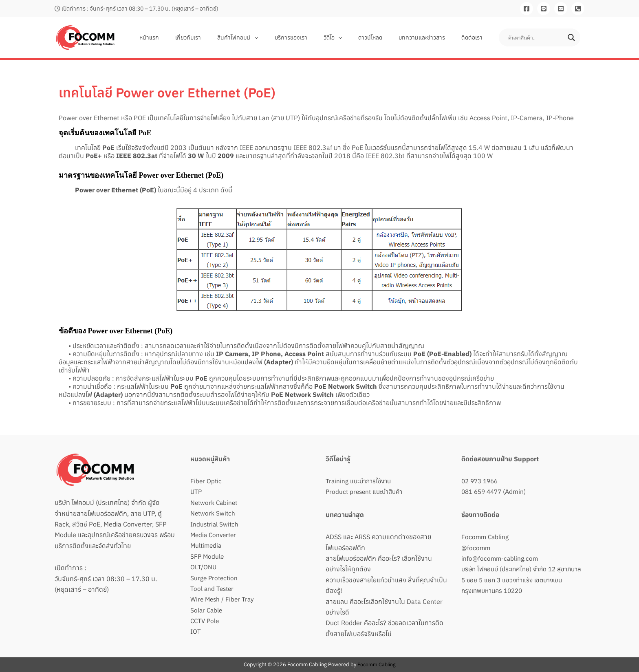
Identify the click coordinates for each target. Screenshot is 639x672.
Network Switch (213, 513)
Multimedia (207, 545)
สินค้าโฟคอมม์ (264, 37)
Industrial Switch (215, 524)
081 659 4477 (483, 491)
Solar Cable (207, 610)
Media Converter (215, 535)
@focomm (476, 548)
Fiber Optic (206, 481)
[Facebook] (527, 9)
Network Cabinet (215, 502)
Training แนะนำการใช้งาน (360, 481)
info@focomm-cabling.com (500, 558)
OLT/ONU (204, 567)
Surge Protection (215, 578)
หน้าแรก (186, 37)
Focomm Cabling (486, 537)
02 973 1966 (481, 481)
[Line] (544, 9)
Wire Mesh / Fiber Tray (223, 599)
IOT (196, 631)
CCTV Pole (206, 621)
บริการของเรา (313, 37)
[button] (281, 37)
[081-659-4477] (578, 9)
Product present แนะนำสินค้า (367, 491)
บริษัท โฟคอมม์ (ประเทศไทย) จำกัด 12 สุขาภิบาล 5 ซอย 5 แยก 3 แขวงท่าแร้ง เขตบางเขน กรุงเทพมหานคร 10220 (518, 580)
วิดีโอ (350, 37)
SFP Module (208, 556)
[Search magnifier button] (571, 37)
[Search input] (536, 37)
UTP (196, 491)
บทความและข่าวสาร (429, 37)
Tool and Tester (213, 588)
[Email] (561, 9)
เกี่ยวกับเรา (220, 37)
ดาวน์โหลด (382, 37)
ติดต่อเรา (474, 37)
